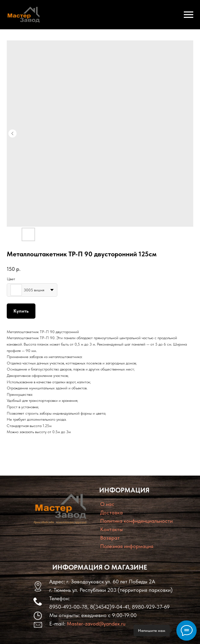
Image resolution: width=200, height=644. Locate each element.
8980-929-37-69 (151, 607)
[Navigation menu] (189, 15)
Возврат (110, 538)
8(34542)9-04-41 (110, 607)
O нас (107, 504)
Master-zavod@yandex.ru (96, 624)
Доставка (111, 512)
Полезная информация (127, 546)
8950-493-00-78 (68, 607)
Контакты (111, 529)
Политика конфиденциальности (136, 521)
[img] (60, 509)
